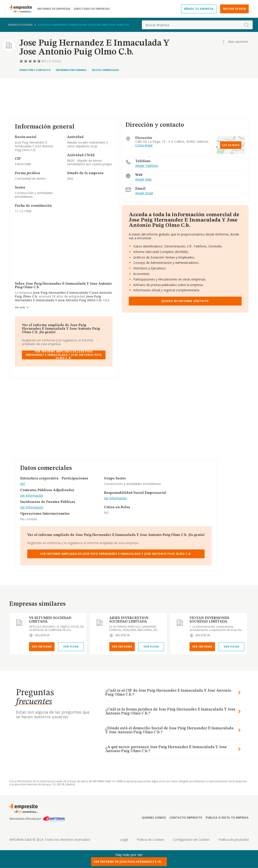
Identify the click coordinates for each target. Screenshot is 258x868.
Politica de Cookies (150, 840)
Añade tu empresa (199, 9)
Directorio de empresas (92, 9)
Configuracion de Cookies (191, 840)
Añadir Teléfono (147, 166)
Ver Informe (42, 647)
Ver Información (32, 496)
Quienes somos (154, 818)
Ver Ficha (71, 647)
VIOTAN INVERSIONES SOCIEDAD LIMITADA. (209, 620)
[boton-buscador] (246, 25)
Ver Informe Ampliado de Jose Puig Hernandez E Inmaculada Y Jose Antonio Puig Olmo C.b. (64, 355)
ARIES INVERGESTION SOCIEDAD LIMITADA (129, 620)
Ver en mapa (231, 145)
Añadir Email (144, 193)
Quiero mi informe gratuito (185, 301)
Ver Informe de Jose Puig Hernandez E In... (129, 862)
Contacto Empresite (186, 818)
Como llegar (144, 145)
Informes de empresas (54, 9)
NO (23, 484)
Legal (124, 840)
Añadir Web (143, 180)
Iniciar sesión (234, 9)
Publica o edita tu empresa (227, 818)
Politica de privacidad (234, 840)
